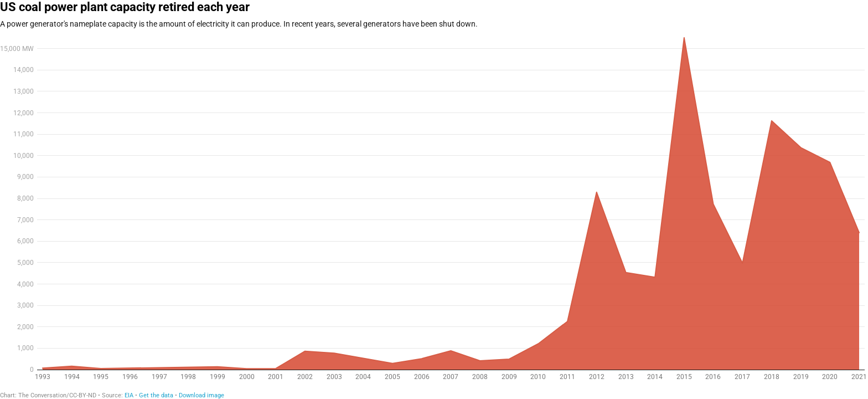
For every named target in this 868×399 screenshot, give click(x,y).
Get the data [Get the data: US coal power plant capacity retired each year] (156, 395)
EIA (129, 395)
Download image (201, 395)
